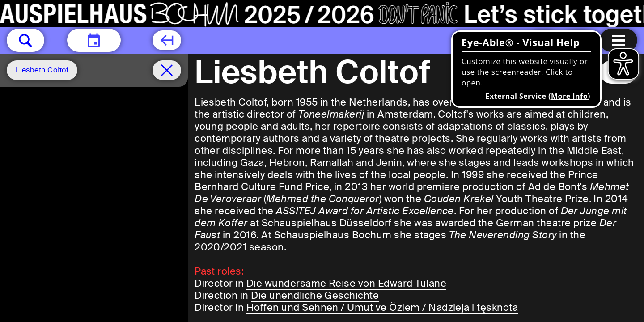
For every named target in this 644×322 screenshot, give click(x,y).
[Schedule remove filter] (167, 70)
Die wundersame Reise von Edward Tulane (346, 283)
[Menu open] (619, 40)
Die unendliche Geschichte (315, 295)
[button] (25, 40)
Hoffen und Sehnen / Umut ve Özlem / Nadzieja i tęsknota (382, 307)
